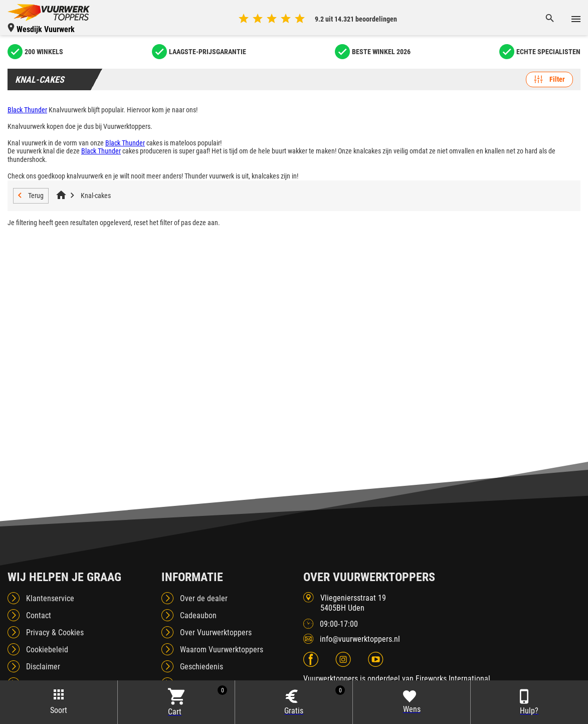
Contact (39, 615)
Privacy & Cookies (55, 632)
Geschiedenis (202, 667)
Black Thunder (27, 110)
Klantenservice (50, 598)
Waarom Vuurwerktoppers (222, 650)
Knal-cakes (96, 196)
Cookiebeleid (47, 650)
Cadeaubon (198, 615)
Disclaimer (43, 667)
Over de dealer (204, 598)
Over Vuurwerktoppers (216, 632)
